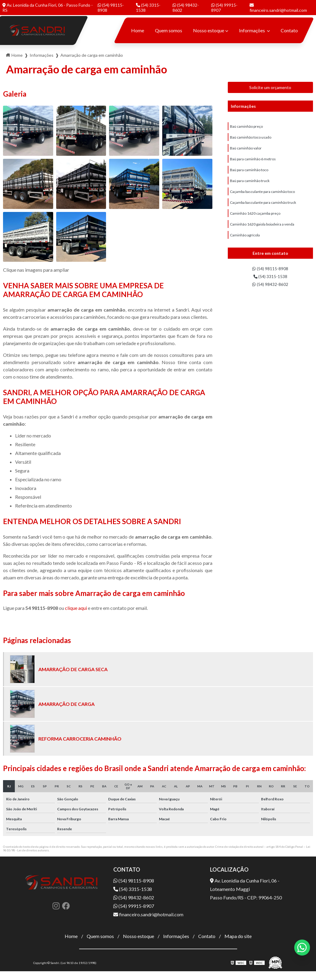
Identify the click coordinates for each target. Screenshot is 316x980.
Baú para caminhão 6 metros (253, 163)
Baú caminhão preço (246, 127)
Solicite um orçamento (270, 87)
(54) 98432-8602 (186, 8)
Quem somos (169, 30)
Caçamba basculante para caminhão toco (262, 198)
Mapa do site (238, 936)
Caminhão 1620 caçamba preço (255, 221)
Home (138, 30)
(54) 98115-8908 (111, 8)
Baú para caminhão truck (250, 186)
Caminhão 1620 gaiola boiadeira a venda (262, 233)
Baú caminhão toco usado (251, 139)
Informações (252, 30)
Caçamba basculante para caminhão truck (263, 210)
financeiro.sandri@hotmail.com (278, 8)
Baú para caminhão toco (249, 174)
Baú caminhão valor (246, 151)
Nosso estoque (209, 30)
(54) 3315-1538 (148, 8)
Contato (289, 30)
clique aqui (76, 608)
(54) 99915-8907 (224, 8)
